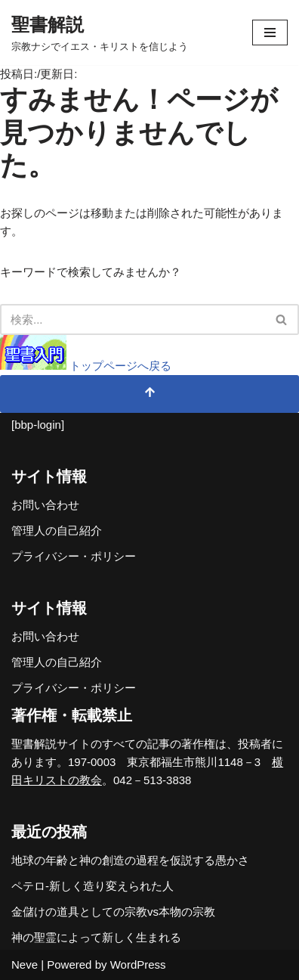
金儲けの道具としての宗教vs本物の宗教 (113, 912)
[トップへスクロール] (149, 394)
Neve (25, 964)
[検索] (133, 319)
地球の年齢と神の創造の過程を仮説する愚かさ (130, 860)
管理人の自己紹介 (57, 530)
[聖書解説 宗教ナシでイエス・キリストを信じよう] (100, 33)
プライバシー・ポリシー (74, 556)
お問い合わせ (45, 505)
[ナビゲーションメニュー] (270, 33)
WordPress (138, 964)
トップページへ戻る (86, 366)
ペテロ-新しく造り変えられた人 (92, 886)
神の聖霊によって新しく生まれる (96, 937)
